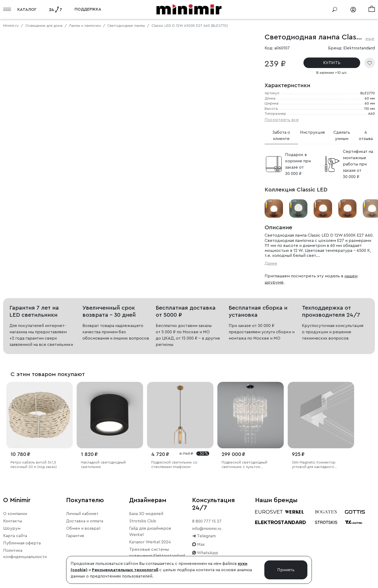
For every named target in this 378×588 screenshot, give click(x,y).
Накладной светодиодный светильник (103, 465)
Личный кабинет (82, 514)
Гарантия (75, 536)
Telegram (204, 536)
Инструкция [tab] (312, 132)
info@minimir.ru (207, 529)
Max (198, 544)
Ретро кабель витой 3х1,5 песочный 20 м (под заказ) (34, 465)
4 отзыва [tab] (366, 136)
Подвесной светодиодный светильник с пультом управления (244, 465)
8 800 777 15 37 (207, 521)
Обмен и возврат (83, 528)
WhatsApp (205, 553)
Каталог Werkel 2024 (150, 542)
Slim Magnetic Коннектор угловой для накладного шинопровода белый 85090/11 (319, 465)
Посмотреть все (282, 120)
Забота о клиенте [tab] (281, 136)
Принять (286, 570)
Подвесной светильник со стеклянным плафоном (174, 465)
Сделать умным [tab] (342, 136)
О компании (15, 514)
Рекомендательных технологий (125, 570)
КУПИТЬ (332, 63)
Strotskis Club (143, 521)
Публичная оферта (22, 543)
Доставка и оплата (85, 521)
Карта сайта (15, 536)
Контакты (13, 521)
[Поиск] (335, 9)
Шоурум (12, 528)
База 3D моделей (146, 514)
